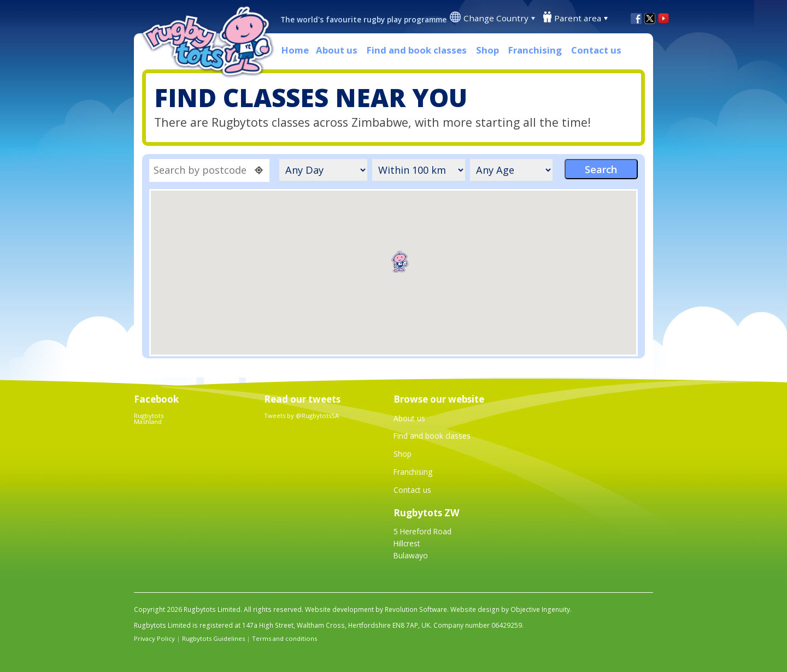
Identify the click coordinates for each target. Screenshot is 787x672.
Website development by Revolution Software (376, 609)
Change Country (496, 18)
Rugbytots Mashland (149, 418)
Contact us (596, 50)
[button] (400, 262)
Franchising (535, 50)
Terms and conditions (284, 638)
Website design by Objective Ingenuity (510, 609)
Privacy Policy (154, 638)
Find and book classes (417, 50)
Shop (488, 50)
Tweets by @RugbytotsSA (301, 415)
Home (295, 50)
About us (337, 50)
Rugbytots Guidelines (213, 638)
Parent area (578, 18)
